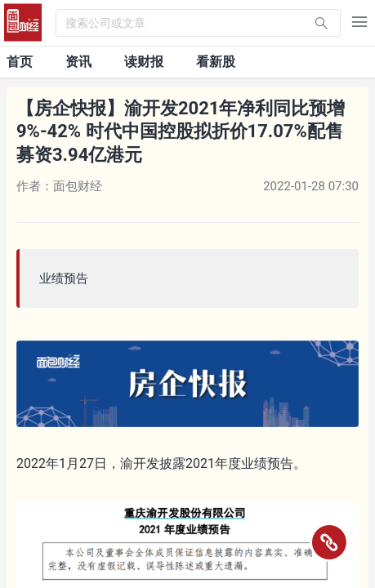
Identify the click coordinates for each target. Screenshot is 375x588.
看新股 (216, 62)
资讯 (78, 62)
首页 (20, 62)
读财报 (144, 62)
